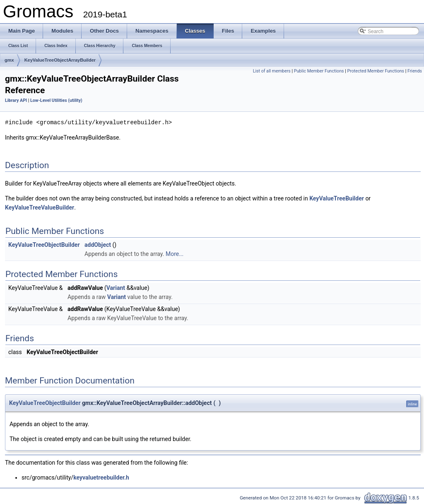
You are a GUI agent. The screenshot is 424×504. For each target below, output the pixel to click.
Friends (415, 71)
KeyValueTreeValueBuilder (40, 207)
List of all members (272, 71)
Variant (116, 287)
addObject (98, 244)
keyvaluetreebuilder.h (101, 477)
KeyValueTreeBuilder (337, 198)
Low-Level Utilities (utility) (56, 100)
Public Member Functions (319, 71)
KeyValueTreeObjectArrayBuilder (60, 60)
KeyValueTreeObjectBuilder (44, 244)
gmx (9, 60)
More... (175, 253)
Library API (16, 100)
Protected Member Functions (376, 71)
